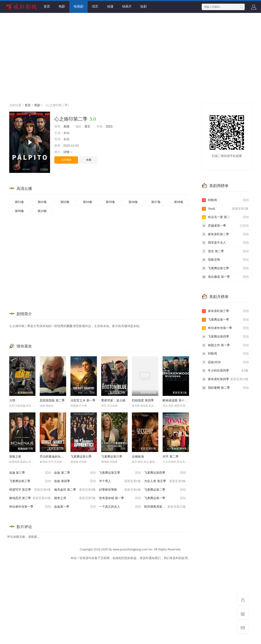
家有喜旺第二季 (225, 234)
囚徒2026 (225, 362)
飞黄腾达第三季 (30, 481)
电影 (62, 6)
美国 (66, 126)
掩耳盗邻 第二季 (75, 490)
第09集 (20, 211)
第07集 (156, 202)
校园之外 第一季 (225, 345)
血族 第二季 (75, 473)
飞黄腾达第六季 (112, 456)
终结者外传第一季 (30, 507)
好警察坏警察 (120, 490)
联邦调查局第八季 (165, 507)
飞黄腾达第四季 (165, 473)
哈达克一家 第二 (225, 217)
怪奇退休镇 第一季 (120, 498)
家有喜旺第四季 (225, 379)
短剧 (143, 6)
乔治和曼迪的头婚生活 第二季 (60, 456)
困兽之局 (75, 498)
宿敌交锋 (225, 260)
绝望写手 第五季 (30, 490)
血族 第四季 (75, 481)
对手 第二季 (171, 456)
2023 (109, 126)
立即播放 (66, 160)
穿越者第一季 (225, 226)
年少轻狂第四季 (225, 371)
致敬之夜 (15, 456)
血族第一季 (75, 507)
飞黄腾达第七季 (81, 456)
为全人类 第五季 (165, 481)
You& (225, 209)
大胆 (12, 400)
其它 (87, 126)
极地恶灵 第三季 (30, 498)
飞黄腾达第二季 (165, 490)
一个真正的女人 (120, 507)
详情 (68, 152)
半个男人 (120, 481)
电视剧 (79, 6)
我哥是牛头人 (225, 243)
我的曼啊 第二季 (225, 388)
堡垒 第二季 (225, 251)
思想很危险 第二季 (52, 400)
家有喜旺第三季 (225, 311)
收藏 (89, 160)
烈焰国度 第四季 (143, 400)
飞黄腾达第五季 (120, 473)
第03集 (65, 202)
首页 (47, 6)
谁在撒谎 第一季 (225, 277)
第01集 (20, 202)
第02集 (42, 202)
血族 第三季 (30, 473)
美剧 (37, 105)
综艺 (95, 6)
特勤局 (225, 200)
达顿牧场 (138, 456)
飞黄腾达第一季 (165, 498)
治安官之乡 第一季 (83, 400)
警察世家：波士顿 (113, 400)
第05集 (110, 202)
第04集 (88, 202)
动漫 (110, 6)
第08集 (179, 202)
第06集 (133, 202)
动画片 (127, 6)
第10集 (42, 211)
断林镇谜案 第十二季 (177, 400)
